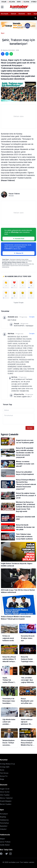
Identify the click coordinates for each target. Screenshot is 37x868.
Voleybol (3, 829)
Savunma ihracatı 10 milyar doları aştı (17, 18)
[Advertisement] (18, 116)
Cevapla (32, 317)
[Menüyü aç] (2, 7)
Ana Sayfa (4, 14)
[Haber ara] (35, 18)
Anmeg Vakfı (5, 767)
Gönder (30, 428)
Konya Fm (4, 776)
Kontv (2, 770)
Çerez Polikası (5, 842)
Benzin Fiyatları (6, 804)
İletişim (2, 839)
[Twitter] (7, 854)
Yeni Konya (4, 773)
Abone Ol (18, 253)
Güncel (13, 14)
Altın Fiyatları (5, 795)
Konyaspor (4, 814)
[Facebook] (1, 854)
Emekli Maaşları (6, 801)
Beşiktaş (3, 817)
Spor (29, 14)
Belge (2, 779)
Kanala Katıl (19, 239)
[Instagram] (10, 854)
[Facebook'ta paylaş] (3, 54)
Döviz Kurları (5, 792)
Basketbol (4, 826)
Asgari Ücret (5, 789)
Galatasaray (4, 820)
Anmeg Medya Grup (7, 764)
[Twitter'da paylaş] (7, 54)
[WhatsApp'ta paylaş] (11, 54)
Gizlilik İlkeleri (5, 845)
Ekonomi (22, 14)
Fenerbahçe (4, 823)
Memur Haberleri (6, 798)
